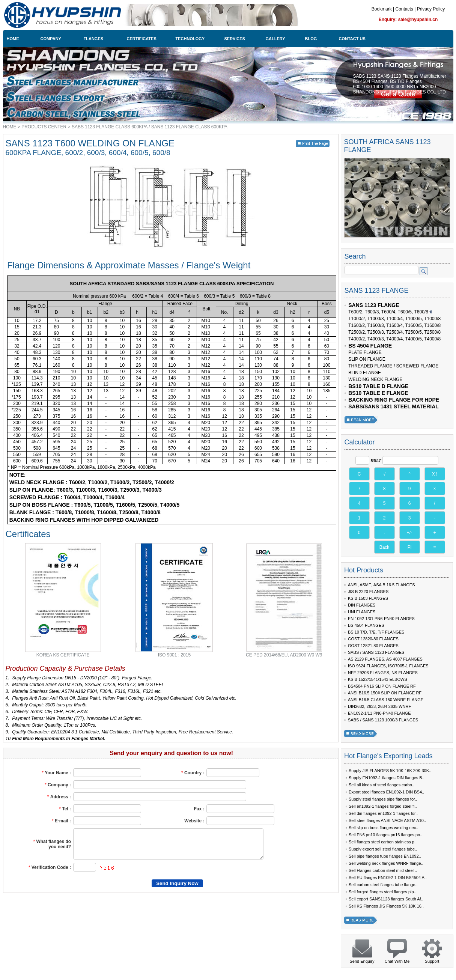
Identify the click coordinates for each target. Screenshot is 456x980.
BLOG (311, 39)
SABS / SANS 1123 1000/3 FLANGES (383, 720)
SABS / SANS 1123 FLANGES (376, 652)
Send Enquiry (362, 961)
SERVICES (235, 39)
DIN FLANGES (362, 605)
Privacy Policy (431, 9)
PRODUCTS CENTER (44, 127)
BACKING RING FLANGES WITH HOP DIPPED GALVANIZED (83, 520)
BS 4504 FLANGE (370, 346)
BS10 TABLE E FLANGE (378, 393)
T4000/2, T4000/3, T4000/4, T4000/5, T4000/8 (394, 339)
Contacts (404, 9)
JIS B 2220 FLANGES (368, 592)
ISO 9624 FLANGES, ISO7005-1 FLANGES (388, 666)
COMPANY (51, 39)
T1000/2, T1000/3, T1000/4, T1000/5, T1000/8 (394, 319)
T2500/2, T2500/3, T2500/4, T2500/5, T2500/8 (394, 332)
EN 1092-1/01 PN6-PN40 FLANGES (381, 619)
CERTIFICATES (142, 39)
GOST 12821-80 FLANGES (373, 646)
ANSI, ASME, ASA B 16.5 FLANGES (382, 585)
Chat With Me (397, 961)
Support (432, 961)
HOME (13, 39)
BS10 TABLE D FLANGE (378, 386)
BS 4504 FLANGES (366, 625)
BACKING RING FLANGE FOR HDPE (394, 400)
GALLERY (275, 39)
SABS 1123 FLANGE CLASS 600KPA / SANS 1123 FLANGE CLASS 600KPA (150, 127)
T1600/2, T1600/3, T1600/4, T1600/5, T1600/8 (394, 325)
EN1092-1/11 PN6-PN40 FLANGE (379, 713)
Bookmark (382, 9)
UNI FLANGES (362, 612)
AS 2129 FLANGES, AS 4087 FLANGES (385, 659)
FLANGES (94, 39)
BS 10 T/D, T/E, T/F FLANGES (376, 632)
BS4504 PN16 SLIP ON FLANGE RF (382, 686)
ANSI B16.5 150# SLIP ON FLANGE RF (385, 693)
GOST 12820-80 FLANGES (373, 639)
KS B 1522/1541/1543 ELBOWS (378, 679)
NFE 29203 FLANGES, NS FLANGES (383, 673)
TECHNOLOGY (190, 39)
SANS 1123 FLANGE (374, 305)
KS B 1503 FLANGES (368, 598)
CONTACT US (352, 39)
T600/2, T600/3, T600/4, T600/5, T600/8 (388, 312)
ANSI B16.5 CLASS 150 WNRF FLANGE (386, 700)
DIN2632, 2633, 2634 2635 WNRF (379, 706)
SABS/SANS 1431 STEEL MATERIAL (394, 406)
